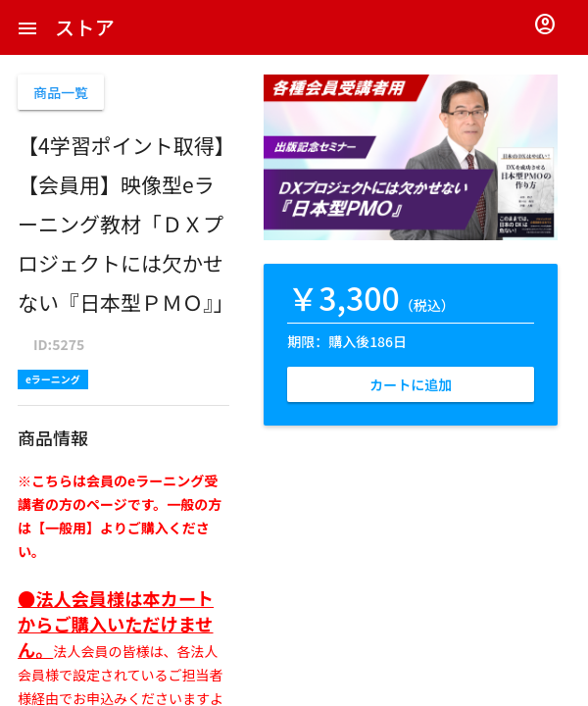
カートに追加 (411, 384)
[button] (27, 27)
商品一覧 (61, 92)
